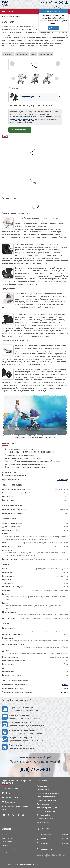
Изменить (53, 28)
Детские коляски (43, 790)
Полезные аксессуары (45, 819)
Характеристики (22, 54)
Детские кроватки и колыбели (48, 793)
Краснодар (6, 845)
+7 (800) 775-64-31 (12, 788)
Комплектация (8, 54)
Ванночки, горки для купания (48, 808)
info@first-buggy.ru (11, 797)
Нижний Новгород (8, 849)
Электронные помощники (46, 811)
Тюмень (5, 853)
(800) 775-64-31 (8, 11)
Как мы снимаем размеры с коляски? (15, 475)
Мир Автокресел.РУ (44, 822)
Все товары (42, 780)
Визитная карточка (12, 802)
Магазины (6, 829)
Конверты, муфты (43, 815)
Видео (34, 54)
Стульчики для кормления (47, 797)
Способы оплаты (44, 849)
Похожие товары (46, 54)
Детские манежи (43, 804)
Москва (5, 834)
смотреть (64, 692)
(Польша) (62, 480)
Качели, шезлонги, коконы (47, 800)
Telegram (8, 793)
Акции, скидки (42, 786)
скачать (65, 685)
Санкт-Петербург (8, 838)
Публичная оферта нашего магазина (49, 865)
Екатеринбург (7, 842)
